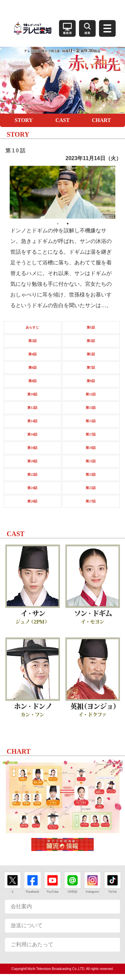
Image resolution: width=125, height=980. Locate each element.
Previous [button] (5, 192)
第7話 (91, 367)
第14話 (32, 421)
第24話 (32, 488)
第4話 (32, 354)
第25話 (91, 488)
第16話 (32, 434)
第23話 (91, 474)
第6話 (32, 367)
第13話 (91, 408)
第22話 (32, 474)
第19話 (91, 448)
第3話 (91, 341)
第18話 (32, 448)
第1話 (91, 327)
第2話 (32, 341)
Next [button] (120, 192)
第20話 (32, 461)
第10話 (32, 394)
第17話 (91, 434)
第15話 (91, 421)
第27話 (91, 501)
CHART (101, 120)
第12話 (32, 408)
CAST (62, 120)
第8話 (32, 381)
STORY (24, 120)
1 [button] (58, 224)
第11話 (90, 394)
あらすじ (32, 327)
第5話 (91, 354)
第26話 (32, 501)
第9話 (91, 381)
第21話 (91, 461)
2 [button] (68, 224)
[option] (63, 192)
